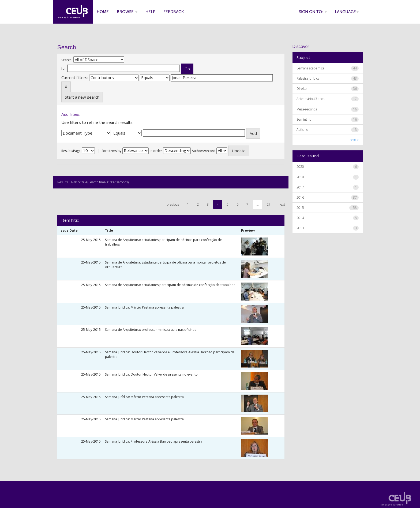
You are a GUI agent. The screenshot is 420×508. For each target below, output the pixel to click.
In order (156, 151)
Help (150, 12)
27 (269, 204)
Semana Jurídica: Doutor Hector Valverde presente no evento (151, 374)
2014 (300, 218)
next (282, 204)
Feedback (174, 12)
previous (173, 204)
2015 (300, 208)
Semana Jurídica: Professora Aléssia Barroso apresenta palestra (154, 441)
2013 (300, 228)
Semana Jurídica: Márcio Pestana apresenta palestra (144, 307)
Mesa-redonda (307, 109)
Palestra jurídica (308, 78)
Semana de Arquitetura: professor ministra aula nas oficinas (151, 330)
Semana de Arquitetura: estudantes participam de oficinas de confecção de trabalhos (170, 285)
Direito (301, 89)
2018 (300, 177)
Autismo (302, 130)
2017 (300, 187)
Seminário (304, 119)
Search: (67, 60)
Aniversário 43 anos (310, 99)
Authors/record (204, 151)
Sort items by (111, 151)
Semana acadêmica (310, 68)
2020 (300, 167)
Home (103, 12)
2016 (300, 197)
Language (347, 12)
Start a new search (82, 97)
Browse (127, 12)
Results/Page (71, 151)
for (64, 68)
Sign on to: (313, 12)
